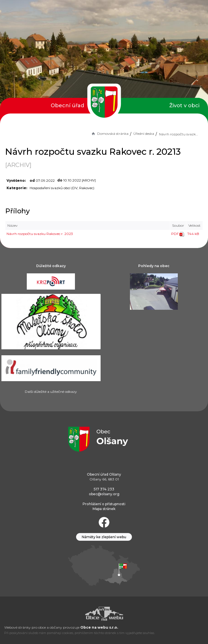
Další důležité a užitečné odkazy (51, 392)
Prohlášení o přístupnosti (104, 504)
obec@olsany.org (104, 494)
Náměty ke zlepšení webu (104, 537)
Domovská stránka (110, 134)
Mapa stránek (104, 509)
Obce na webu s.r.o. (99, 627)
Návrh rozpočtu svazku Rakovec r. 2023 (40, 234)
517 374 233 (104, 489)
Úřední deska (144, 134)
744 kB (193, 234)
